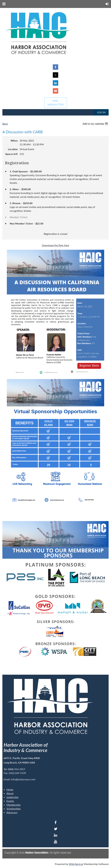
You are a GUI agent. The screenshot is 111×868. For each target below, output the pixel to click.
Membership (14, 805)
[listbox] (96, 124)
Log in (101, 112)
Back (5, 124)
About (10, 793)
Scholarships (14, 809)
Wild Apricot (76, 864)
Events (10, 801)
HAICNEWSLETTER (56, 103)
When (14, 141)
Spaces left (11, 154)
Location (13, 149)
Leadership (12, 797)
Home (10, 789)
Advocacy (12, 812)
